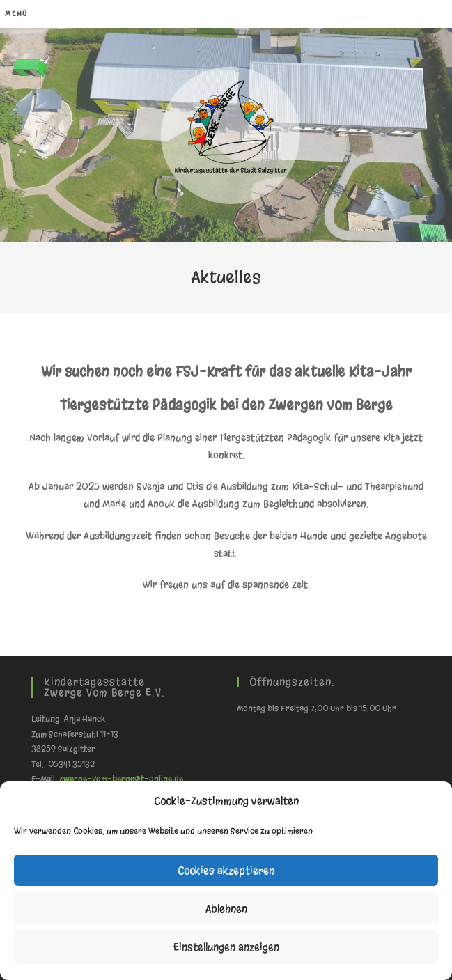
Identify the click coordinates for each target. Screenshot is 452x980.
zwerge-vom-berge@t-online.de (121, 779)
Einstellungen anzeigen (226, 947)
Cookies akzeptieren (226, 871)
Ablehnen (226, 909)
